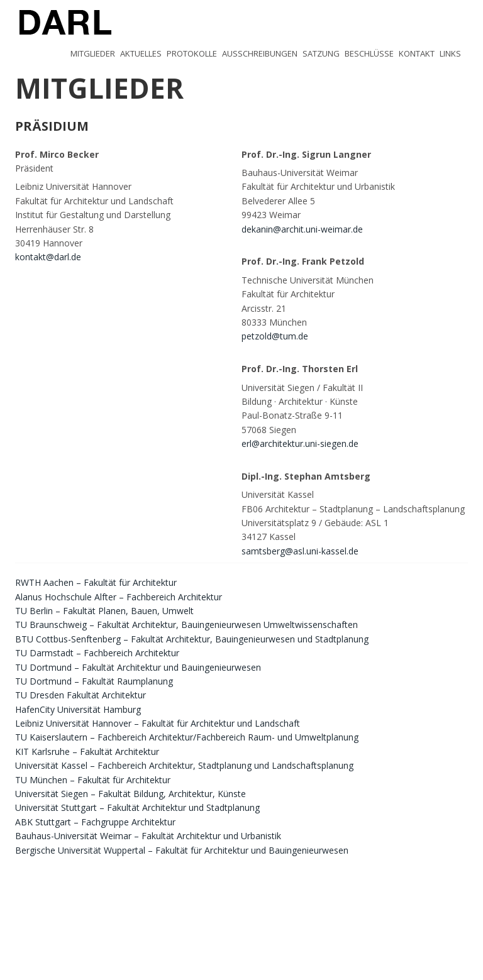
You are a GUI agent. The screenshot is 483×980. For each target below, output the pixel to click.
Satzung (321, 53)
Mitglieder (93, 53)
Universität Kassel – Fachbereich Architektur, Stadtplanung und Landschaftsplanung (184, 765)
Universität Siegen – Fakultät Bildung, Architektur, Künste (130, 794)
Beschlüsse (369, 53)
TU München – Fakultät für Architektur (93, 780)
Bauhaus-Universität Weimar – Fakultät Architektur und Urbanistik (148, 836)
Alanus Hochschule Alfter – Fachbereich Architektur (119, 597)
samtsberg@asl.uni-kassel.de (300, 551)
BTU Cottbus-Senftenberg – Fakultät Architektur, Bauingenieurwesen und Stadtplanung (192, 639)
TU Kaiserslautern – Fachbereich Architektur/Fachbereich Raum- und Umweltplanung (187, 737)
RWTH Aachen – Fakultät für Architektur (96, 582)
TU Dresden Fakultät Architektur (80, 695)
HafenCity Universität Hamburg (78, 709)
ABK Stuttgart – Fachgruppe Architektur (95, 822)
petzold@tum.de (275, 336)
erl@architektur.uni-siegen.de (300, 443)
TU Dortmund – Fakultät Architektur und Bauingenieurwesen (138, 667)
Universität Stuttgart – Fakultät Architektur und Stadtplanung (137, 807)
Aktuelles (141, 53)
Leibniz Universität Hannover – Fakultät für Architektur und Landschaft (158, 723)
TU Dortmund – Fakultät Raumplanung (94, 681)
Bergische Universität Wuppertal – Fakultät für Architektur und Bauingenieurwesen (182, 850)
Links (450, 53)
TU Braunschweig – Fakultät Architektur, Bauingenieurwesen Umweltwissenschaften (186, 625)
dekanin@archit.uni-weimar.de (302, 229)
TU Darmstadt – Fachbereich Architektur (97, 653)
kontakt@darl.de (48, 257)
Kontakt (417, 53)
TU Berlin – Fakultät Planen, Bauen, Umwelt (104, 611)
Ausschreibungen (260, 53)
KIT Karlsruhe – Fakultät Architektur (87, 752)
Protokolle (192, 53)
